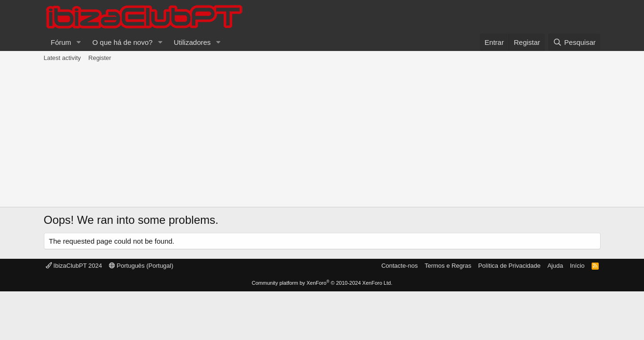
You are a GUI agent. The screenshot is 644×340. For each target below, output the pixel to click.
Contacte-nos (399, 266)
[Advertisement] (322, 136)
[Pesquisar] (574, 42)
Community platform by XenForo (322, 283)
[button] (79, 42)
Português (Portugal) (141, 266)
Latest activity (63, 58)
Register (100, 58)
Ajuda (555, 266)
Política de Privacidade (509, 266)
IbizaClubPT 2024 (74, 266)
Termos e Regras (448, 266)
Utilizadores (192, 42)
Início (577, 266)
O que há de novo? (123, 42)
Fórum (61, 42)
